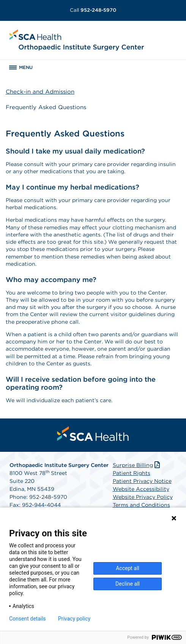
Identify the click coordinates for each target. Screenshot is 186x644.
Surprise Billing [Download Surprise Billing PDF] (137, 465)
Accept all (128, 568)
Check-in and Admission (40, 92)
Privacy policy (74, 619)
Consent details (28, 619)
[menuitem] (93, 434)
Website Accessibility (141, 489)
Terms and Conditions (141, 505)
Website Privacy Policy (143, 497)
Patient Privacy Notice (142, 481)
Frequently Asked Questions (46, 107)
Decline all (128, 584)
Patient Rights (132, 473)
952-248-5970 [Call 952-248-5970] (93, 10)
